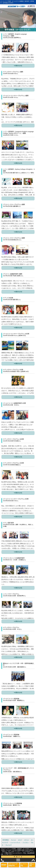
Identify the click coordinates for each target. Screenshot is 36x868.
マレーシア (8, 845)
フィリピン (26, 842)
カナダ (20, 840)
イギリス (26, 840)
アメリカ (13, 840)
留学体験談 (6, 840)
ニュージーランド (15, 842)
